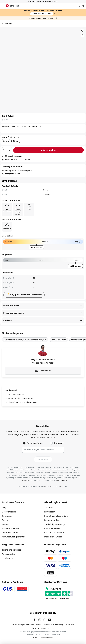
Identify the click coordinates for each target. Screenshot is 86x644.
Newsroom (59, 533)
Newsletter (49, 512)
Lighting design (58, 524)
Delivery (6, 520)
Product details (11, 306)
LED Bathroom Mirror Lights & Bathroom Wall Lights (25, 340)
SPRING (42, 14)
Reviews (8, 320)
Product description (14, 313)
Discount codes (52, 520)
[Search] (79, 6)
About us (48, 508)
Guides (59, 537)
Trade (47, 524)
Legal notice (8, 558)
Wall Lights (9, 23)
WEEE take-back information (44, 628)
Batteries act (69, 625)
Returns (6, 524)
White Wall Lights (59, 340)
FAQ (4, 508)
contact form (24, 480)
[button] (82, 31)
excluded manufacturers (52, 486)
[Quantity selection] (7, 150)
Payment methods (11, 528)
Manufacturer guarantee (14, 537)
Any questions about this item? (26, 295)
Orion (45, 190)
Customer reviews (53, 528)
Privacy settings (18, 625)
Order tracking (9, 512)
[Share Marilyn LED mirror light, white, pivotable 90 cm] (82, 35)
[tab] (22, 520)
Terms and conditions (12, 550)
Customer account (11, 533)
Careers (48, 533)
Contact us (7, 516)
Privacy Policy (58, 625)
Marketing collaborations (56, 516)
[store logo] (14, 6)
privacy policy (62, 480)
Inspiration (49, 537)
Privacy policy (8, 554)
